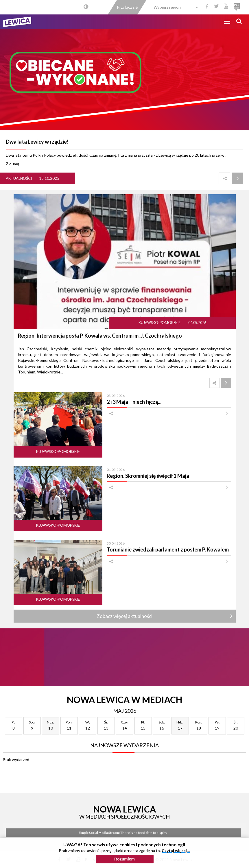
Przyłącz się (127, 7)
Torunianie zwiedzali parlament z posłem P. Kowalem (168, 549)
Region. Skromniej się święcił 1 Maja (148, 476)
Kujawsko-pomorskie (160, 323)
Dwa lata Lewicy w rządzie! (37, 142)
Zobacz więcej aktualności (124, 616)
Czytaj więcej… (176, 851)
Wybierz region (167, 7)
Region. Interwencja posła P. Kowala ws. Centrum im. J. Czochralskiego (100, 336)
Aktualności (19, 178)
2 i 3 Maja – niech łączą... (134, 402)
